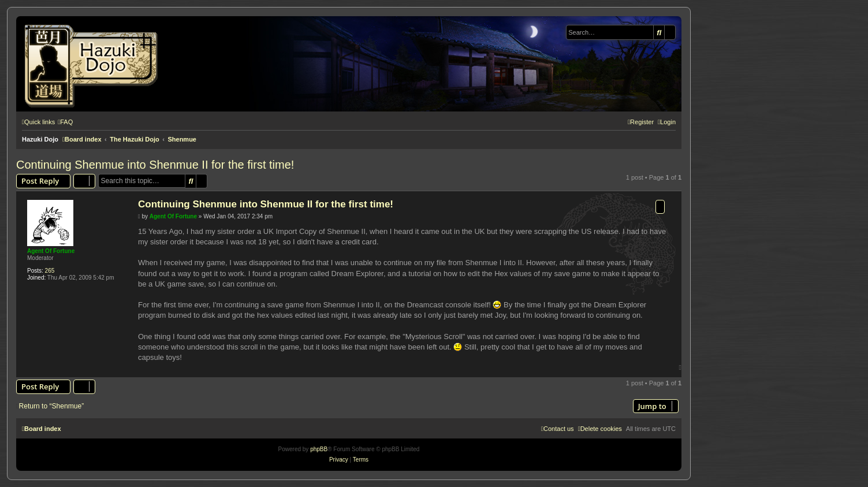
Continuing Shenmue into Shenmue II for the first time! (155, 165)
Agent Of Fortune (51, 251)
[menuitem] (65, 122)
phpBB (319, 449)
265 (50, 271)
